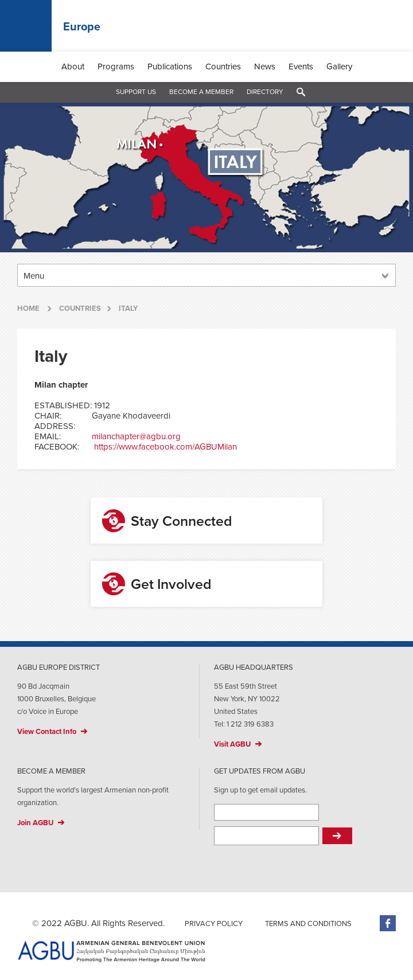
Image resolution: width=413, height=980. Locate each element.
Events (301, 67)
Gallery (339, 67)
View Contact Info (47, 732)
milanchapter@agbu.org (136, 436)
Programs (116, 67)
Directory (265, 92)
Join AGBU (35, 823)
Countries (223, 67)
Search (301, 92)
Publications (170, 67)
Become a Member (201, 92)
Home (28, 309)
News (265, 67)
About (73, 67)
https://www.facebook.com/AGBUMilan (165, 447)
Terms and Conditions (308, 924)
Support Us (136, 92)
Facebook (388, 923)
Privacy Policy (214, 924)
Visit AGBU (232, 744)
